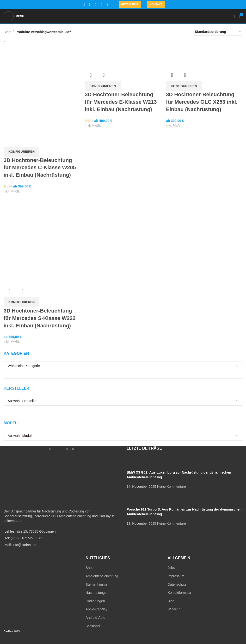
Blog (171, 601)
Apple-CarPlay (96, 609)
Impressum (176, 576)
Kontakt (156, 4)
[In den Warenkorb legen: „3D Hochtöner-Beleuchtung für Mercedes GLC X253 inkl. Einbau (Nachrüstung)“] (184, 86)
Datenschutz (177, 584)
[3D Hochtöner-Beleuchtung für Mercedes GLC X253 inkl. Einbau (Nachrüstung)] (204, 53)
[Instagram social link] (90, 5)
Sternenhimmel (97, 584)
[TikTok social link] (107, 5)
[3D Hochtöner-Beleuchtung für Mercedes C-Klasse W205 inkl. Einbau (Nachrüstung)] (42, 85)
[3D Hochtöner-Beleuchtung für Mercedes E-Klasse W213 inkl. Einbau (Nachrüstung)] (123, 53)
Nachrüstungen (97, 593)
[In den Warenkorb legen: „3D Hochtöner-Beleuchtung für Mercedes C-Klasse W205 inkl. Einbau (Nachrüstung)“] (22, 152)
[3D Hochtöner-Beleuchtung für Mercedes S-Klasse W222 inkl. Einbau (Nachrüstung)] (42, 203)
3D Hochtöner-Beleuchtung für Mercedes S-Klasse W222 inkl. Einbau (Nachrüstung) (40, 318)
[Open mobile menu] (14, 16)
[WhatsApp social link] (101, 5)
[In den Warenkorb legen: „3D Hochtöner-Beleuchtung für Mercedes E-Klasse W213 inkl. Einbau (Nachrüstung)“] (103, 86)
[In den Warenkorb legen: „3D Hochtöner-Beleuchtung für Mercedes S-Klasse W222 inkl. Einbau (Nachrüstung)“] (22, 302)
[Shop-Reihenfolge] (218, 32)
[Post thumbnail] (136, 463)
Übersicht (10, 141)
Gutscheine (130, 4)
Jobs (171, 568)
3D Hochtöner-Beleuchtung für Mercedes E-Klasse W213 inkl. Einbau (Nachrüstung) (121, 102)
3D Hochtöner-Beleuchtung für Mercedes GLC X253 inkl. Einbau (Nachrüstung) (202, 102)
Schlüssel (93, 626)
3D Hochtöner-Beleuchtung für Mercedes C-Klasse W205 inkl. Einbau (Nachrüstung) (40, 168)
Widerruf (174, 609)
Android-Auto (95, 618)
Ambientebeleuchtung (102, 576)
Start (7, 32)
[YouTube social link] (96, 5)
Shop (89, 568)
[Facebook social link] (84, 5)
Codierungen (95, 601)
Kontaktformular (180, 593)
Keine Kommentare (172, 487)
